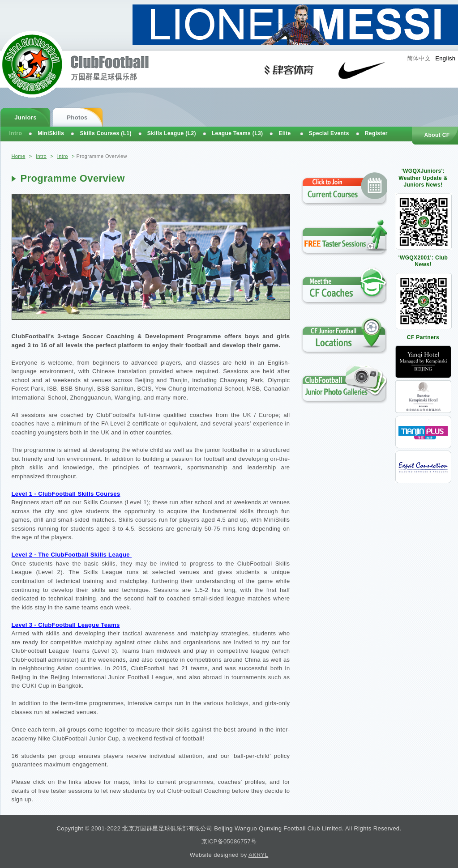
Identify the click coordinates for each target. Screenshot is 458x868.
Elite (285, 133)
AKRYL (258, 855)
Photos (77, 117)
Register (376, 133)
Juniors (26, 117)
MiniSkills (51, 133)
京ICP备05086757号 (229, 841)
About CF (437, 135)
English (445, 58)
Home (19, 156)
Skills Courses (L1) (105, 133)
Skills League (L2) (172, 133)
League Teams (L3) (237, 133)
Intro (41, 156)
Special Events (329, 133)
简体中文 (419, 58)
